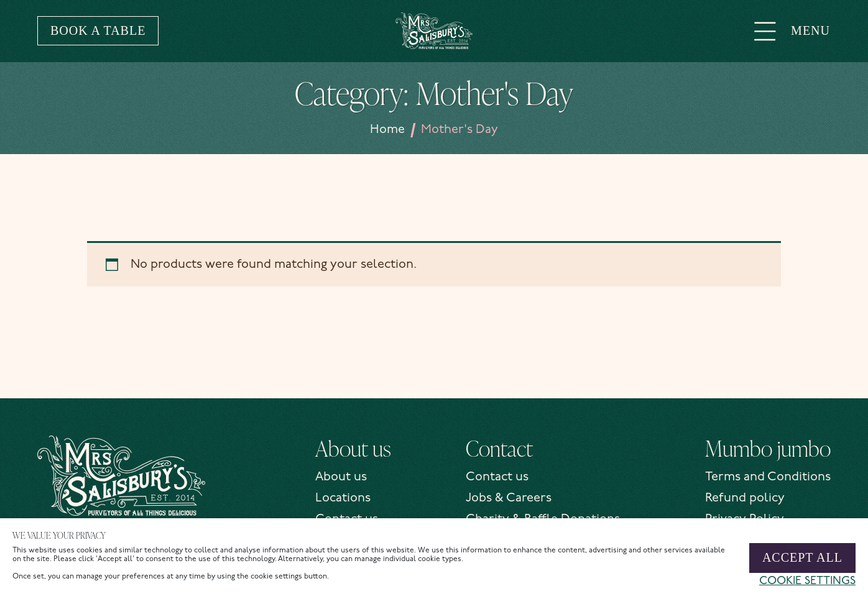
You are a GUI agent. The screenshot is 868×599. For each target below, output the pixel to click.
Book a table (98, 30)
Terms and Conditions (768, 477)
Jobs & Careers (509, 498)
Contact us (497, 477)
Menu (792, 30)
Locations (343, 498)
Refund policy (745, 498)
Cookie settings (807, 581)
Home (387, 130)
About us (341, 477)
